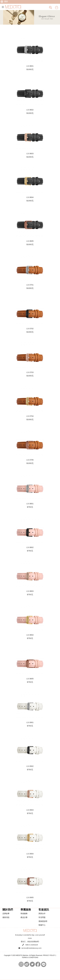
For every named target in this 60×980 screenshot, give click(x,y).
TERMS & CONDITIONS (30, 957)
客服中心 (42, 925)
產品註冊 (24, 917)
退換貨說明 (43, 921)
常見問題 (42, 917)
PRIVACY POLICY (49, 955)
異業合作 (42, 913)
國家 (4, 1)
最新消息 (6, 917)
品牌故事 (6, 913)
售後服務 (24, 913)
